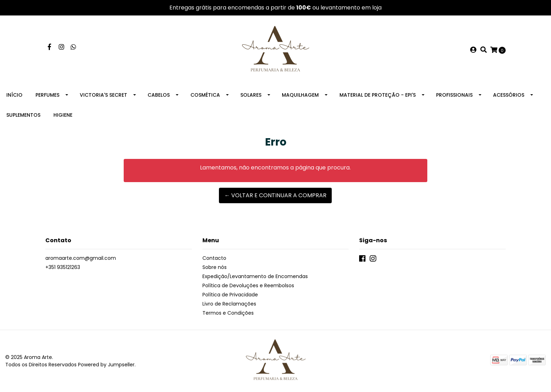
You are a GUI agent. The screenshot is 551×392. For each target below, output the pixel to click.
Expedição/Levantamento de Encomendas (255, 276)
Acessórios (509, 95)
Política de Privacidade (230, 295)
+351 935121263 (63, 267)
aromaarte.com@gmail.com (81, 258)
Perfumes (47, 95)
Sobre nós (215, 267)
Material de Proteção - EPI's (378, 95)
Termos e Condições (228, 313)
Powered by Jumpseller (106, 365)
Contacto (214, 258)
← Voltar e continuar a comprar (275, 195)
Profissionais (454, 95)
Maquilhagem (300, 95)
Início (14, 95)
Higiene (63, 115)
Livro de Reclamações (229, 304)
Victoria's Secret (103, 95)
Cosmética (205, 95)
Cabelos (159, 95)
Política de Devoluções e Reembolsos (248, 285)
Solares (251, 95)
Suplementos (23, 115)
